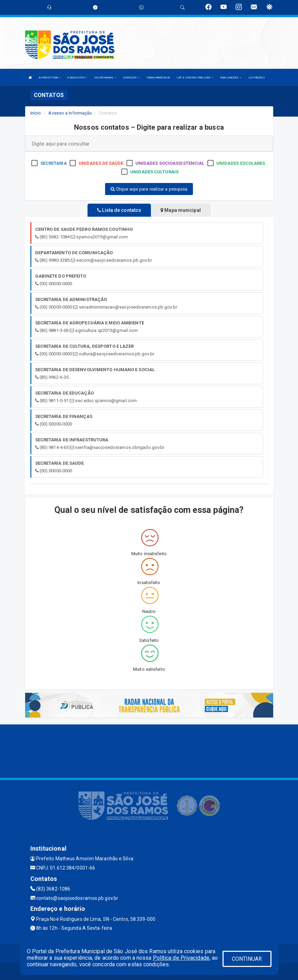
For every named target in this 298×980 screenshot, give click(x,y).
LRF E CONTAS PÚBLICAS (195, 78)
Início (36, 113)
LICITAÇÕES (257, 78)
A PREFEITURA (50, 78)
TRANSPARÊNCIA (158, 78)
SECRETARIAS (105, 78)
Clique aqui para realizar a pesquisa (149, 189)
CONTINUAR (247, 959)
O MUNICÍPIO (77, 78)
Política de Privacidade (181, 958)
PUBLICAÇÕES (231, 78)
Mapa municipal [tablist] (181, 210)
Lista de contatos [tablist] (119, 210)
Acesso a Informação (70, 113)
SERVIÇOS (131, 78)
